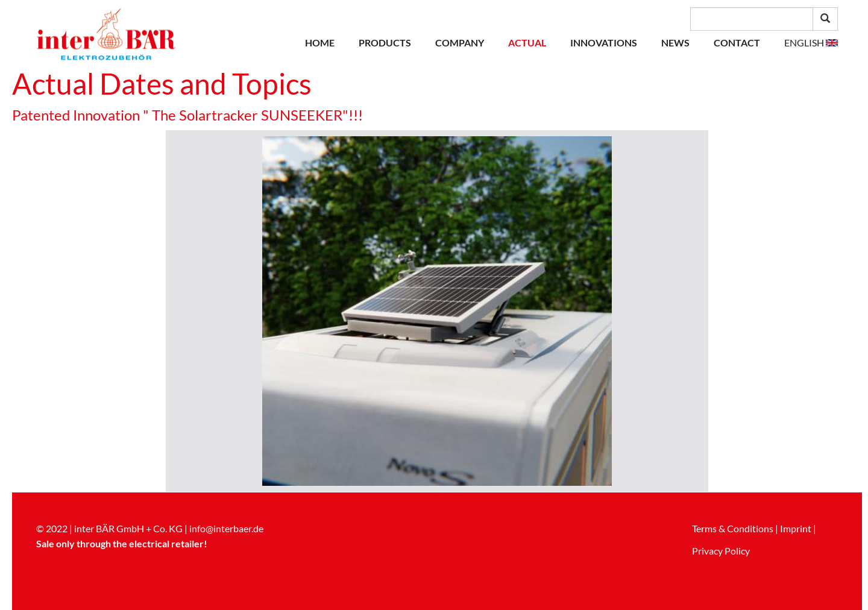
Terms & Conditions (733, 528)
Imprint (796, 528)
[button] (811, 43)
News (675, 42)
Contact (737, 42)
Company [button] (460, 42)
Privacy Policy (721, 551)
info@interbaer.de (226, 528)
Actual (527, 42)
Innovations (604, 42)
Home (320, 42)
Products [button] (385, 42)
